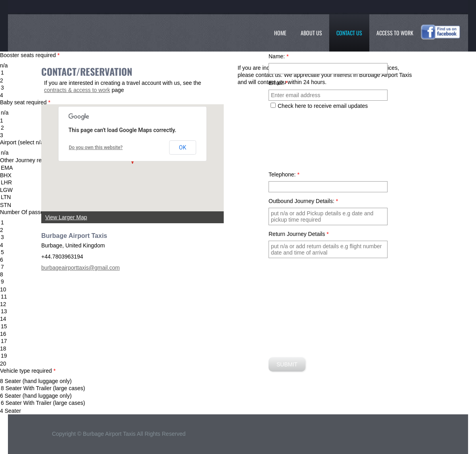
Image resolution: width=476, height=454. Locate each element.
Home (280, 33)
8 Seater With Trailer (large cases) (238, 388)
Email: (278, 83)
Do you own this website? (96, 148)
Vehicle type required (28, 371)
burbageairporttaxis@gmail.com (81, 268)
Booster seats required (30, 55)
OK (182, 148)
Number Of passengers (31, 212)
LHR (238, 183)
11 (238, 297)
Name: (279, 56)
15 (238, 327)
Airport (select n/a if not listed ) (39, 142)
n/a (238, 113)
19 (238, 356)
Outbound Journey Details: (303, 201)
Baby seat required (25, 102)
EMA (238, 168)
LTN (238, 197)
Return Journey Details (299, 234)
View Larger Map (66, 217)
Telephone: (284, 174)
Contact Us (349, 33)
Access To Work (395, 33)
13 (238, 311)
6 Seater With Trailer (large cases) (238, 403)
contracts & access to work (77, 90)
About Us (311, 33)
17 (238, 341)
